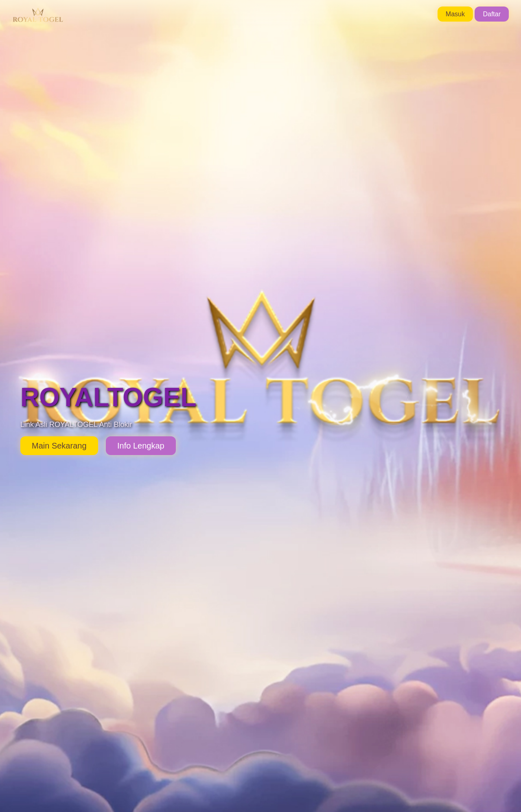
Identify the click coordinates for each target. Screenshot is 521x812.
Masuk (455, 14)
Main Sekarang (59, 446)
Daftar (492, 14)
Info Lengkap (141, 446)
